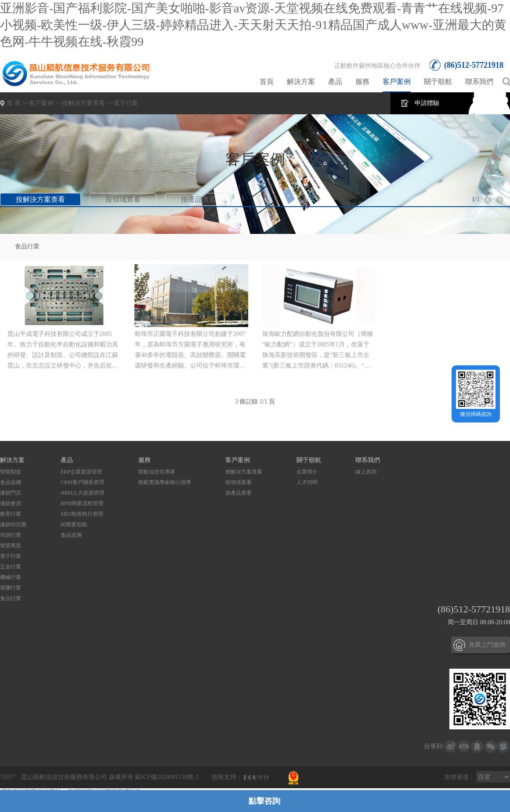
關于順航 (438, 82)
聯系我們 (479, 82)
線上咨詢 (366, 472)
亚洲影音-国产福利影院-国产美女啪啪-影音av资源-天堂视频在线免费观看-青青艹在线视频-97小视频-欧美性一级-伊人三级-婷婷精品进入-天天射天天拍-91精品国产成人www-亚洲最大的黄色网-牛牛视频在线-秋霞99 (253, 25)
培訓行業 (11, 535)
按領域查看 (123, 199)
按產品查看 (199, 199)
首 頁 (14, 103)
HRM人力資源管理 (82, 493)
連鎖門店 (11, 493)
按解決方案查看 (83, 103)
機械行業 (11, 577)
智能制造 (11, 472)
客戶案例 (397, 82)
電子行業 (126, 103)
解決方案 (301, 82)
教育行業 (11, 514)
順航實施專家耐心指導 (165, 482)
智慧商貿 (11, 546)
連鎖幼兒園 (13, 524)
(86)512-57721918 (474, 65)
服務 (362, 82)
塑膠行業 (11, 588)
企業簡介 (307, 472)
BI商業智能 (74, 524)
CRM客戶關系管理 (82, 482)
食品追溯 (11, 482)
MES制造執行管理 (82, 514)
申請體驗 (427, 103)
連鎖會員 (11, 503)
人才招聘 (307, 482)
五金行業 (11, 567)
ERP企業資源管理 (81, 472)
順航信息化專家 (157, 472)
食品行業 (27, 246)
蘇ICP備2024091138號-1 (167, 777)
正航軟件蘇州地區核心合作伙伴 (377, 66)
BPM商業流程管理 (82, 503)
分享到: (434, 746)
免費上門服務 (487, 645)
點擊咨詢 (264, 801)
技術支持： (227, 777)
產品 (335, 82)
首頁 (267, 82)
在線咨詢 (487, 103)
